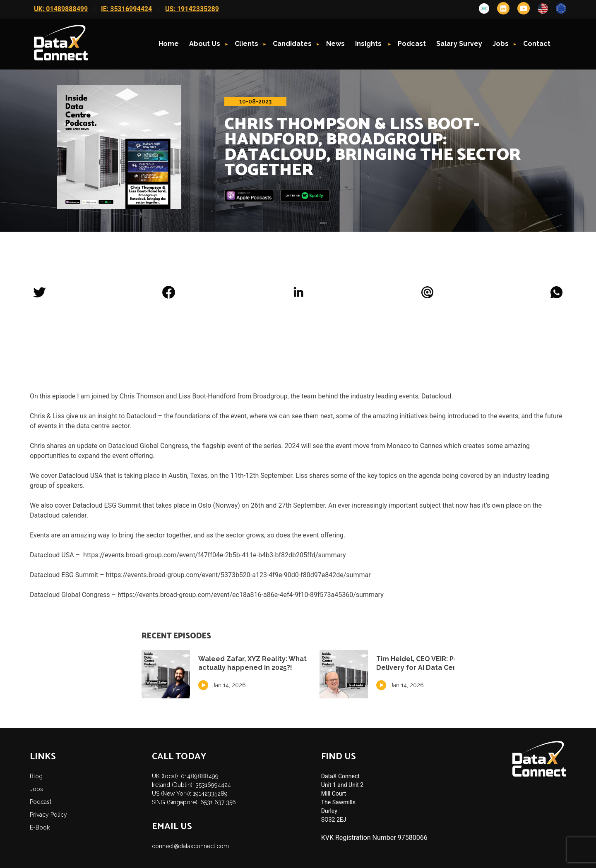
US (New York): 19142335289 (190, 794)
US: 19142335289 (192, 9)
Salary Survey (459, 44)
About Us (205, 44)
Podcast (412, 44)
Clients (246, 44)
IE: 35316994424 (126, 9)
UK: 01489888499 (61, 9)
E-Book (40, 827)
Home (169, 44)
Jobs (501, 44)
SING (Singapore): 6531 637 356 (194, 802)
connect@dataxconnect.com (190, 846)
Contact (537, 44)
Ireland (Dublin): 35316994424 (191, 785)
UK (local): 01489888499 (185, 776)
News (335, 44)
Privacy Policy (48, 815)
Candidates (292, 44)
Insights (369, 44)
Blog (36, 776)
